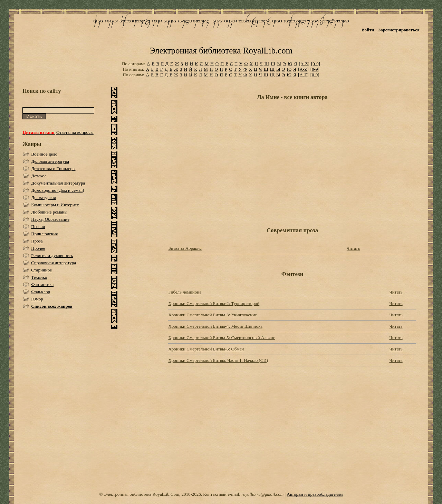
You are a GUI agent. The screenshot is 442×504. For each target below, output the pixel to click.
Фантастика (42, 284)
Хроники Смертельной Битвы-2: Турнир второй (214, 303)
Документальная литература (58, 183)
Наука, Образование (50, 219)
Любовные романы (49, 212)
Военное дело (44, 154)
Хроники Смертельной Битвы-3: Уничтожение (212, 315)
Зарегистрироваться (399, 30)
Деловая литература (50, 161)
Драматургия (44, 197)
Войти (368, 30)
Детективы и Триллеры (53, 169)
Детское (39, 176)
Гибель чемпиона (185, 292)
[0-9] (316, 64)
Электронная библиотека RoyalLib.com (221, 51)
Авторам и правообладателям (315, 494)
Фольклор (41, 292)
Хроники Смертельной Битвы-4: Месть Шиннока (215, 326)
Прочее (38, 248)
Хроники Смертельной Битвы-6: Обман (206, 349)
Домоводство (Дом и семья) (57, 190)
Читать (353, 248)
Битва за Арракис (185, 248)
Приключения (44, 234)
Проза (37, 241)
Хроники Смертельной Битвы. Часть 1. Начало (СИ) (218, 360)
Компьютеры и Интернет (55, 205)
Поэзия (38, 226)
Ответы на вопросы (75, 132)
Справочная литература (54, 263)
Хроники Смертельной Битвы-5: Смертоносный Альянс (222, 338)
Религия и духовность (52, 255)
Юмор (37, 299)
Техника (39, 277)
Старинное (41, 270)
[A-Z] (304, 64)
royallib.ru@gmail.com (262, 494)
